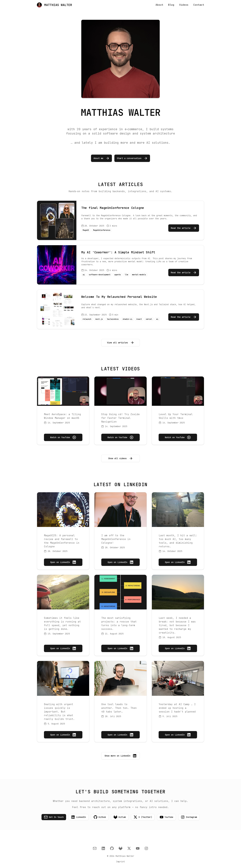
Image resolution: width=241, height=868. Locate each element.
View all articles (120, 343)
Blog (171, 5)
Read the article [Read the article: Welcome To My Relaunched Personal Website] (184, 317)
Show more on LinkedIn (120, 756)
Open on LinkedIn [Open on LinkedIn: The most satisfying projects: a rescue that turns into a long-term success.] (120, 648)
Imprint (120, 862)
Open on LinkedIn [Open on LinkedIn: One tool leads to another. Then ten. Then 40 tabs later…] (120, 735)
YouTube (166, 817)
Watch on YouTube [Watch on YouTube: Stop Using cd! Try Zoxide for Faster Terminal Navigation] (120, 437)
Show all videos (120, 458)
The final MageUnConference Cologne (113, 208)
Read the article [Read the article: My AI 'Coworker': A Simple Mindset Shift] (184, 273)
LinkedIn (79, 817)
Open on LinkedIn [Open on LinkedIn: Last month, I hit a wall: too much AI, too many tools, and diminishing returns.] (178, 562)
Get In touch (54, 817)
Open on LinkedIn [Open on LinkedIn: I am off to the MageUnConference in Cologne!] (120, 562)
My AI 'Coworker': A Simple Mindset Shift (118, 252)
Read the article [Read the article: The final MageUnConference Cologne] (184, 228)
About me (101, 158)
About (159, 5)
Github (100, 817)
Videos (184, 5)
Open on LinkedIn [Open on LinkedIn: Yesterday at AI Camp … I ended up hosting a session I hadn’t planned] (178, 735)
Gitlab (120, 817)
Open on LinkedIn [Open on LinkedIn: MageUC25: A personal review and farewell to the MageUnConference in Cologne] (63, 562)
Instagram (189, 817)
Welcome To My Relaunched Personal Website (119, 297)
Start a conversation (132, 158)
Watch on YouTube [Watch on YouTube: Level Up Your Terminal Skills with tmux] (178, 437)
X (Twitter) (143, 817)
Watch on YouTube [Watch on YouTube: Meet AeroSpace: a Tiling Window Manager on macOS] (63, 437)
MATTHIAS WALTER (54, 5)
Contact (199, 5)
